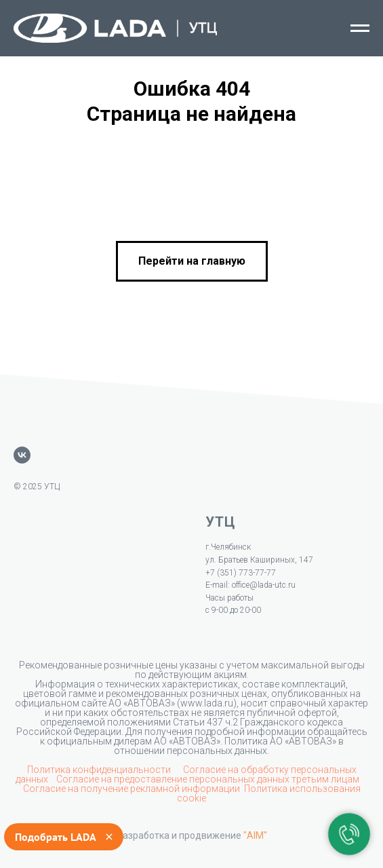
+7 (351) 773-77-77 (241, 573)
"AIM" (255, 835)
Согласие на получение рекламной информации (132, 789)
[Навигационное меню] (360, 29)
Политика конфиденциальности (100, 770)
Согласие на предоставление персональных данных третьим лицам (209, 779)
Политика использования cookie (269, 793)
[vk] (22, 455)
